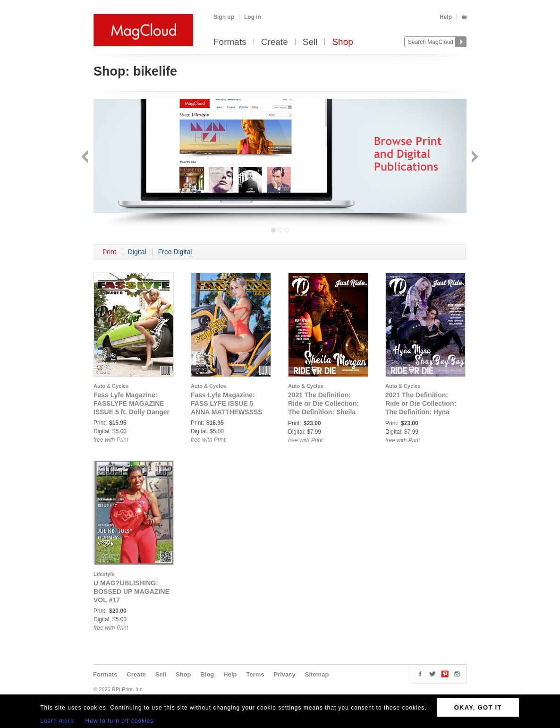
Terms (255, 674)
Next (474, 158)
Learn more (57, 721)
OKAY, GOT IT (478, 707)
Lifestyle (104, 574)
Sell (310, 42)
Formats (230, 42)
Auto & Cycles (111, 386)
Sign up (224, 17)
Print (109, 252)
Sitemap (317, 674)
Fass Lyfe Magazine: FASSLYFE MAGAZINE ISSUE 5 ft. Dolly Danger (132, 403)
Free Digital (175, 252)
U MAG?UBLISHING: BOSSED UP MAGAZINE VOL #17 (132, 591)
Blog (207, 674)
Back (86, 158)
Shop (342, 42)
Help (446, 17)
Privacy (285, 674)
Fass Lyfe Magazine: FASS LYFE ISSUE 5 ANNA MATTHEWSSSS (227, 403)
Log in (253, 17)
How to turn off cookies (120, 721)
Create (275, 42)
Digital (137, 252)
